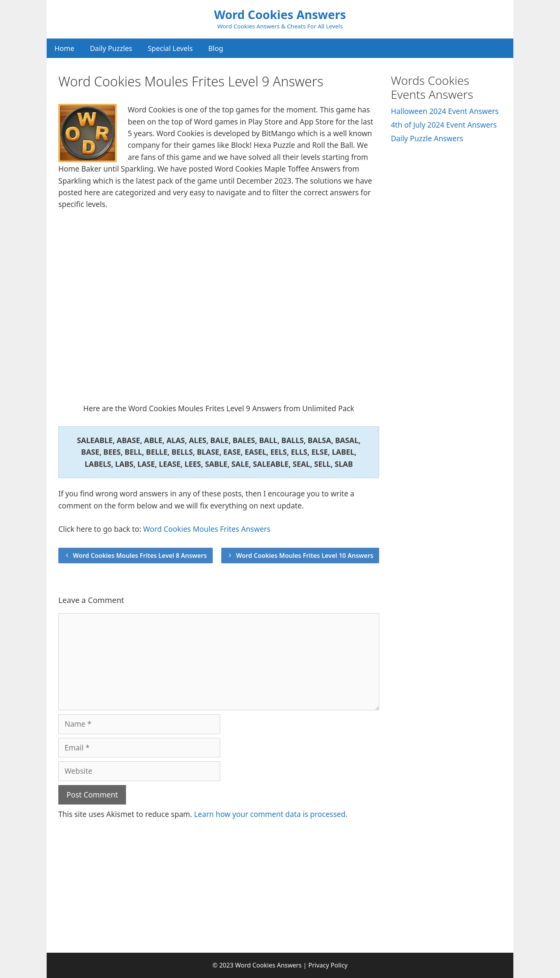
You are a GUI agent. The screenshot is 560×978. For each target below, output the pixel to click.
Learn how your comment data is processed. (271, 814)
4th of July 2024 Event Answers (444, 125)
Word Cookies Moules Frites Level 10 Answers (305, 556)
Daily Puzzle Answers (427, 138)
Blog (216, 48)
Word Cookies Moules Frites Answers (207, 529)
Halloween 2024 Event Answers (445, 111)
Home (64, 48)
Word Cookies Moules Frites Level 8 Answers (140, 556)
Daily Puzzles (111, 48)
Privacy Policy (328, 965)
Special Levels (170, 48)
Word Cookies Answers (280, 15)
